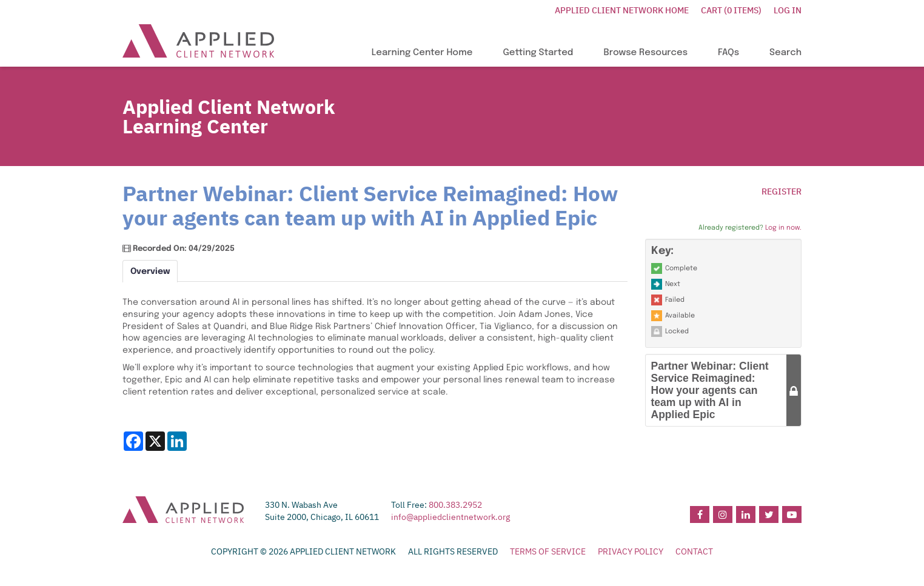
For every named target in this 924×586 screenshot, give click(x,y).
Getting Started (538, 53)
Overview (150, 271)
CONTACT (694, 551)
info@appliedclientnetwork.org (450, 517)
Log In (788, 10)
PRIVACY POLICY (631, 551)
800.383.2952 (455, 505)
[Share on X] (155, 441)
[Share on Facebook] (133, 441)
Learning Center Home (422, 53)
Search (785, 53)
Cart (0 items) (731, 10)
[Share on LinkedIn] (177, 441)
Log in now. (783, 228)
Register (782, 191)
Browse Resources (645, 53)
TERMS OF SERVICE (548, 551)
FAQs (728, 53)
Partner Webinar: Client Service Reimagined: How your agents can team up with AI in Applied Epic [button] (710, 390)
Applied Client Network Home (622, 10)
